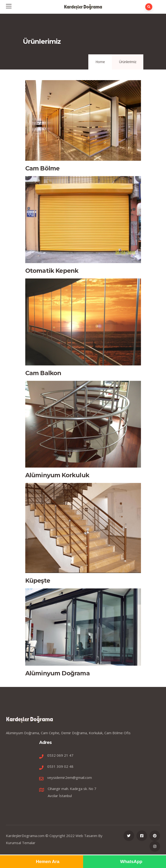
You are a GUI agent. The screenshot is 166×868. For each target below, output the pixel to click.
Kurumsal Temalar (21, 843)
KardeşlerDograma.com (25, 836)
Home (100, 62)
